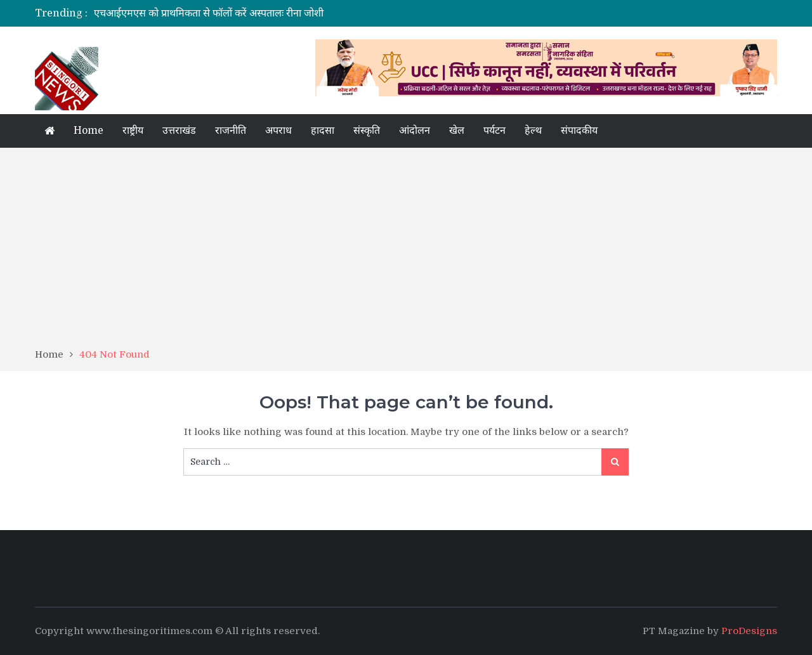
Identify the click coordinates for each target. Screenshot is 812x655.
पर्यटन (494, 131)
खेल (457, 131)
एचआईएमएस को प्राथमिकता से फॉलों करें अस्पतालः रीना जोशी (209, 13)
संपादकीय (579, 131)
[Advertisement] (406, 252)
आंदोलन (415, 131)
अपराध (278, 131)
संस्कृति (367, 131)
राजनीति (231, 131)
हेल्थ (533, 131)
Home (88, 131)
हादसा (323, 131)
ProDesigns (749, 631)
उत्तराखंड (179, 131)
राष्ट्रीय (133, 131)
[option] (287, 13)
